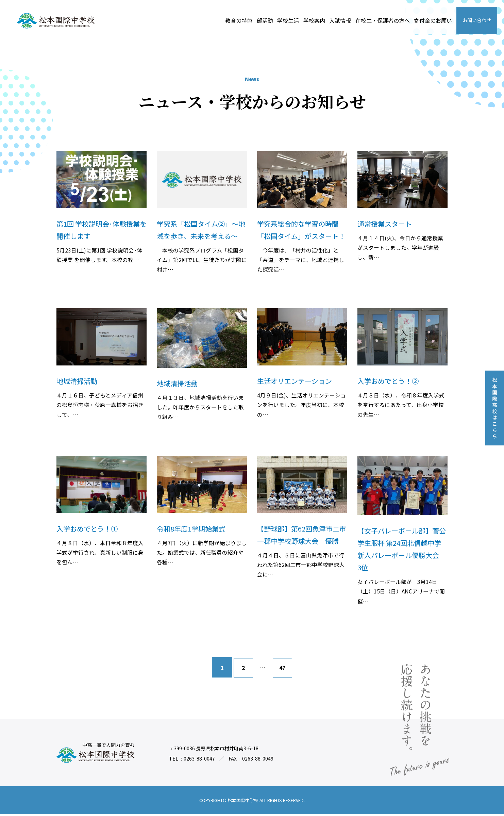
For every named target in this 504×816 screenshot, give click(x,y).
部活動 (265, 20)
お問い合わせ (477, 20)
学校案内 (314, 20)
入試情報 (340, 20)
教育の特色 (239, 20)
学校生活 (288, 20)
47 (283, 669)
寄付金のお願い (433, 20)
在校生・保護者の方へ (383, 20)
